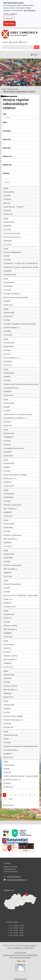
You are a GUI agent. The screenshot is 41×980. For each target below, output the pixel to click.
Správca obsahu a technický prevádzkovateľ (20, 955)
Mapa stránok (31, 945)
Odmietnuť (9, 18)
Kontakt (5, 42)
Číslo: (5, 122)
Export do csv (8, 805)
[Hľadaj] (18, 47)
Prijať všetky (9, 24)
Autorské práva (20, 953)
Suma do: (7, 148)
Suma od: (7, 139)
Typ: (5, 114)
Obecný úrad (13, 89)
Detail (6, 188)
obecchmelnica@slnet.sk (17, 880)
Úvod (4, 89)
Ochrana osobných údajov (20, 957)
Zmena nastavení (10, 14)
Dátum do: (7, 165)
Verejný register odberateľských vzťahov (19, 91)
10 (5, 799)
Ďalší (10, 799)
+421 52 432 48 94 (13, 877)
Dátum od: (7, 156)
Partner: (6, 173)
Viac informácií (30, 10)
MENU (35, 55)
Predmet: (7, 131)
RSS (9, 948)
